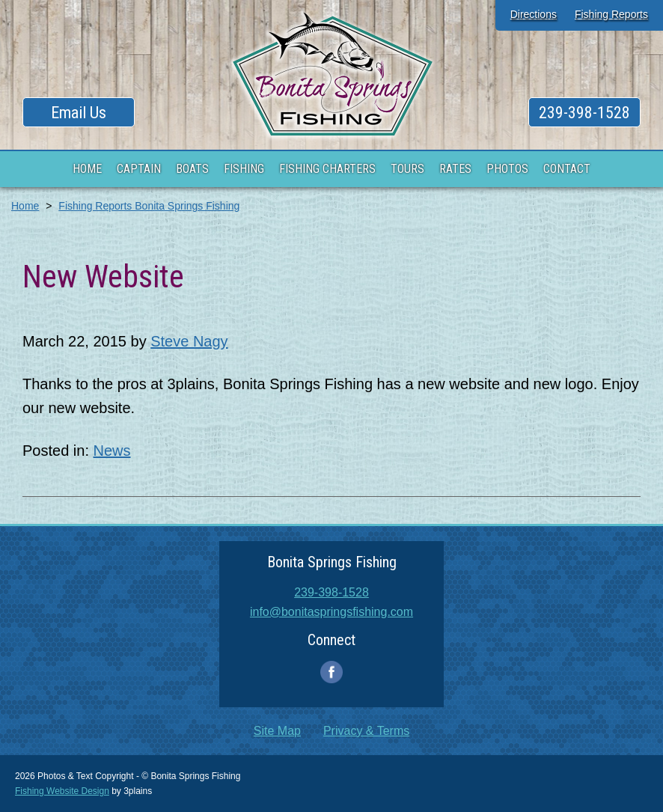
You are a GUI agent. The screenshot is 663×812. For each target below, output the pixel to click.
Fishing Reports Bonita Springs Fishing (149, 206)
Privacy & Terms (366, 731)
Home (25, 206)
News (112, 451)
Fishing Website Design (62, 791)
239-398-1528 (584, 113)
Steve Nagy (189, 341)
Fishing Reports (611, 14)
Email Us (79, 113)
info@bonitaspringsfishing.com (331, 612)
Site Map (277, 731)
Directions (534, 14)
